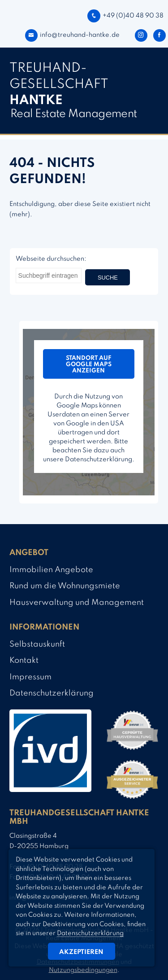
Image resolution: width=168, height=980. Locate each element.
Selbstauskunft (37, 644)
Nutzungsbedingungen (83, 970)
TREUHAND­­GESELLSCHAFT (59, 85)
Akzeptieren (81, 952)
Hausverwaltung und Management (77, 603)
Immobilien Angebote (51, 570)
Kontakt (24, 661)
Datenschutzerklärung (52, 693)
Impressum (30, 677)
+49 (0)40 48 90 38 (125, 16)
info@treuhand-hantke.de (72, 35)
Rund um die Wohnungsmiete (65, 586)
